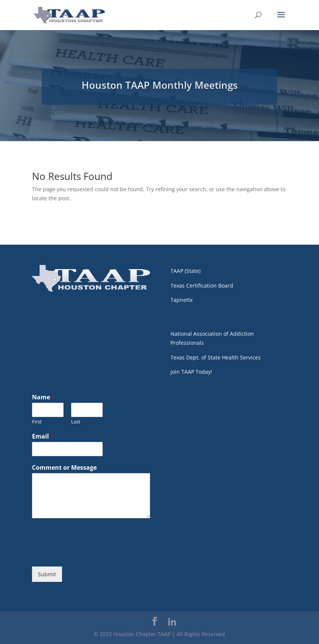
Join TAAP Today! (191, 372)
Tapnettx (182, 300)
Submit (47, 574)
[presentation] (89, 554)
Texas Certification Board (202, 285)
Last (76, 422)
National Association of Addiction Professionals (212, 338)
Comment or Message (64, 468)
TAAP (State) (185, 271)
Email (43, 436)
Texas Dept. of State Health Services (216, 357)
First (37, 422)
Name (43, 397)
